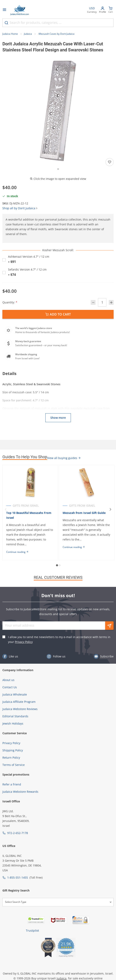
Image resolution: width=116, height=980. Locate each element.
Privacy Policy (24, 642)
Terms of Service (14, 765)
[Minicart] (111, 10)
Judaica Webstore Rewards (20, 792)
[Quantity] (102, 302)
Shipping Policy (13, 750)
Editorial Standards (15, 716)
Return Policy (11, 758)
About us (8, 680)
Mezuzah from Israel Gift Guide (84, 513)
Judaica (28, 34)
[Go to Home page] (20, 10)
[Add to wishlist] (110, 162)
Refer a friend (12, 784)
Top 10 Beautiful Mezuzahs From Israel (29, 515)
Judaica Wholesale (15, 694)
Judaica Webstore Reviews (20, 709)
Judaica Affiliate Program (19, 702)
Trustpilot (32, 931)
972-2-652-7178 (18, 833)
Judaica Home (10, 34)
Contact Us (10, 687)
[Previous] (6, 509)
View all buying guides (64, 458)
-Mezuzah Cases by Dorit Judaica (56, 34)
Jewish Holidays (13, 723)
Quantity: (10, 302)
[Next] (110, 509)
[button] (58, 111)
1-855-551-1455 (18, 877)
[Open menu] (4, 10)
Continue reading (17, 552)
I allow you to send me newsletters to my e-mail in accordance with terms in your (59, 639)
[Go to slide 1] (58, 169)
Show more (58, 418)
